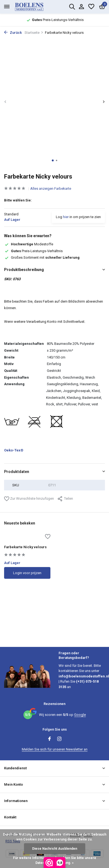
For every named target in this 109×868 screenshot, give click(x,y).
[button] (53, 160)
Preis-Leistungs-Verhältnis (33, 251)
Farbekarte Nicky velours (25, 547)
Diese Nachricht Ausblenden (55, 849)
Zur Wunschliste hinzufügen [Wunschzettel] (29, 499)
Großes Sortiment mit (42, 257)
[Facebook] (50, 739)
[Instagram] (59, 739)
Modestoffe (29, 244)
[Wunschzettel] (91, 7)
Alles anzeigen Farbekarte (51, 189)
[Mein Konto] (81, 7)
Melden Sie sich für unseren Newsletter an (55, 749)
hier (66, 217)
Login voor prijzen (27, 573)
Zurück (13, 33)
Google (80, 715)
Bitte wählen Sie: (18, 200)
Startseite (34, 33)
